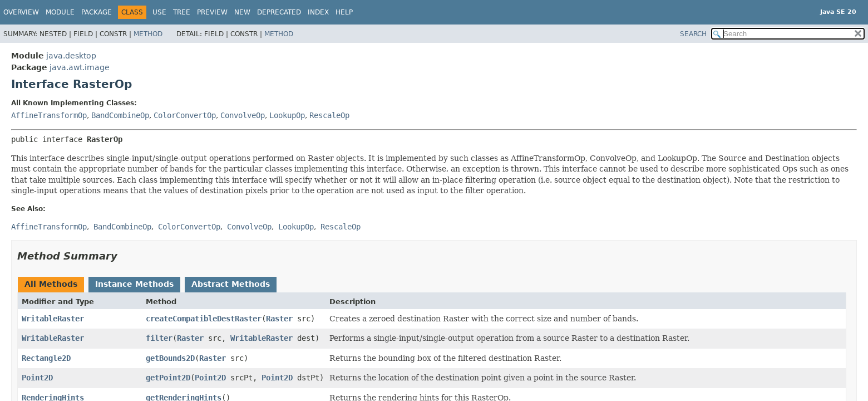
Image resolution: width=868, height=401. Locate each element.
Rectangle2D (46, 358)
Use (159, 12)
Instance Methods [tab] (134, 284)
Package (97, 12)
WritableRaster (53, 319)
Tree (182, 12)
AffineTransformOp (49, 115)
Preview (212, 12)
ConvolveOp (243, 115)
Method (148, 34)
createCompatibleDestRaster (204, 319)
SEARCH (693, 34)
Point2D (37, 378)
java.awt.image (80, 67)
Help (344, 12)
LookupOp (287, 115)
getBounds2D (170, 358)
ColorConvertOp (185, 115)
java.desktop (71, 56)
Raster (279, 319)
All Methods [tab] (51, 284)
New (242, 12)
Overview (21, 12)
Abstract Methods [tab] (231, 284)
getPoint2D (168, 378)
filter (159, 338)
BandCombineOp (120, 115)
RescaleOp (329, 115)
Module (60, 12)
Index (318, 12)
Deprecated (279, 12)
